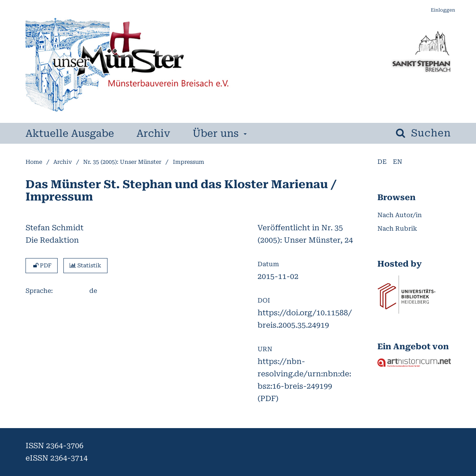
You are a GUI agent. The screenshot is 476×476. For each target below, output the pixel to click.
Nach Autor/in (400, 215)
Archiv (151, 133)
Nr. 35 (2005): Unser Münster (122, 162)
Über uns (214, 133)
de (382, 162)
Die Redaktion (52, 240)
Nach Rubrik (397, 229)
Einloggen (440, 10)
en (398, 162)
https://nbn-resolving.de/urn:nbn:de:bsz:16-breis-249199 (304, 374)
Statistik (85, 266)
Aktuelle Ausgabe (67, 133)
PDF (42, 266)
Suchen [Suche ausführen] (429, 133)
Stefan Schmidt (55, 228)
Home (34, 162)
